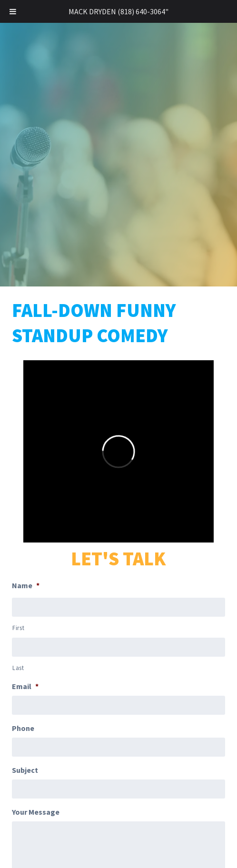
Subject (25, 770)
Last (18, 668)
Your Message (36, 812)
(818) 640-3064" (143, 11)
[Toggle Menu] (13, 11)
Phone (23, 728)
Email (25, 686)
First (18, 628)
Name (26, 585)
